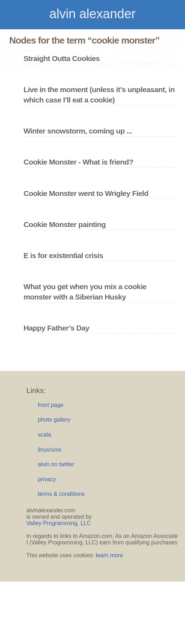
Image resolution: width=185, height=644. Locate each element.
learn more (109, 555)
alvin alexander (92, 14)
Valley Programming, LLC (59, 523)
